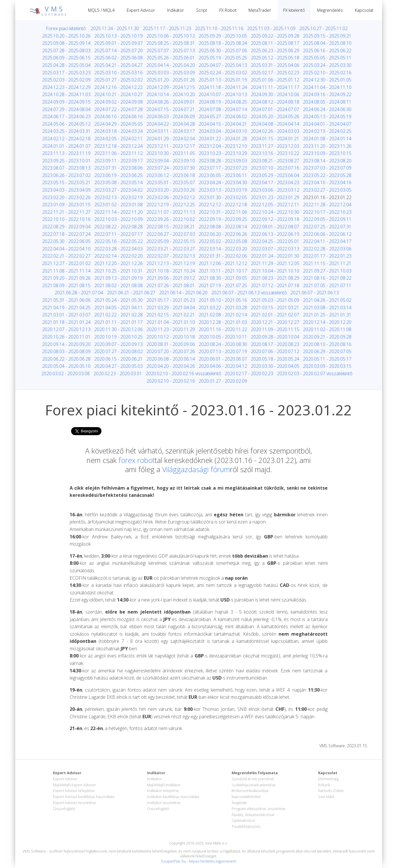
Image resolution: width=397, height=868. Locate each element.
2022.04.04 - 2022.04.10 (66, 249)
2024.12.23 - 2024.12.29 (66, 87)
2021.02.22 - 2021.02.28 (119, 315)
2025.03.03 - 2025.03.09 (171, 73)
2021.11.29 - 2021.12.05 (275, 263)
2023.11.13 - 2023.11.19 (66, 153)
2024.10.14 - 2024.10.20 (171, 94)
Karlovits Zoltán (331, 791)
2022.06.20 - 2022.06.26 (223, 234)
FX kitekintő (294, 10)
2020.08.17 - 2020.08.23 (275, 344)
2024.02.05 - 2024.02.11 (119, 139)
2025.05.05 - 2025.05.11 (327, 58)
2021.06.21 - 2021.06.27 (131, 293)
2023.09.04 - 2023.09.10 (171, 161)
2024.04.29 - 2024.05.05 (119, 124)
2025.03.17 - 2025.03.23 (66, 73)
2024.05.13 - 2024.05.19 (327, 116)
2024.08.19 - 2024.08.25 (223, 102)
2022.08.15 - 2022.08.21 (171, 227)
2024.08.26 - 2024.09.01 (171, 102)
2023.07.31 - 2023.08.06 (119, 168)
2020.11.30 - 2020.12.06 (119, 329)
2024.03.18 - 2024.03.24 (119, 131)
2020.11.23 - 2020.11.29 (171, 329)
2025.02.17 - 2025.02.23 (275, 73)
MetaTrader (260, 10)
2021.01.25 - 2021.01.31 (327, 315)
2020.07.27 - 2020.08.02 (119, 351)
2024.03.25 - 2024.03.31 (66, 131)
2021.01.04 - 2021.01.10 (171, 322)
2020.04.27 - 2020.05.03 (119, 366)
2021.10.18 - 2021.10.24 (171, 271)
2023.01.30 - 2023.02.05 (223, 197)
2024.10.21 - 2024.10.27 (119, 94)
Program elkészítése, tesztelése (259, 809)
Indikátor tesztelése (164, 803)
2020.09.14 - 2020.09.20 (66, 344)
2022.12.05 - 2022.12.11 (275, 205)
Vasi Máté (326, 797)
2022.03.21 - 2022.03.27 (171, 249)
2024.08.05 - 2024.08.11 (327, 102)
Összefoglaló (64, 809)
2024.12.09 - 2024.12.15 (171, 87)
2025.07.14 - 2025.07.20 (119, 50)
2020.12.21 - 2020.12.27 (275, 322)
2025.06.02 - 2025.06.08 (119, 58)
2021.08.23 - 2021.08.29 (275, 278)
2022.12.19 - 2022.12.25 (171, 205)
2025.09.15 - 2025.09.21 (327, 36)
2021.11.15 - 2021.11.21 (327, 263)
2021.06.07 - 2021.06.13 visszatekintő (249, 293)
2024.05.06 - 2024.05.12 (66, 124)
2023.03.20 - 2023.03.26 (171, 190)
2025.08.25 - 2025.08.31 (171, 43)
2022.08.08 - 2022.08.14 (223, 227)
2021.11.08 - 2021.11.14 (66, 271)
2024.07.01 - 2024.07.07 (275, 109)
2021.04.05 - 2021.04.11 (119, 308)
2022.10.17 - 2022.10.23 (327, 212)
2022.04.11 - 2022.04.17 (327, 241)
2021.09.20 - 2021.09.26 (66, 278)
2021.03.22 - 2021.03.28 (223, 308)
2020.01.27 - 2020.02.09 (223, 381)
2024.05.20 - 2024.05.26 (275, 116)
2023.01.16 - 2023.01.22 (327, 197)
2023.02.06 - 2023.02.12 (171, 197)
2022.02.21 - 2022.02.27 (66, 256)
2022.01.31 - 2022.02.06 (223, 256)
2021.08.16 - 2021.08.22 (327, 278)
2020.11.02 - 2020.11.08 (327, 329)
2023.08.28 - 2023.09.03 (223, 161)
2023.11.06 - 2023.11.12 (119, 153)
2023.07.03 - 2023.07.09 (327, 168)
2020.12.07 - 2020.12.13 (66, 329)
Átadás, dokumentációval (253, 815)
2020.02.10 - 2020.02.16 (171, 381)
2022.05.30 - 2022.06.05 (66, 241)
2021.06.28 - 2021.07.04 (79, 293)
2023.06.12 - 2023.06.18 (171, 175)
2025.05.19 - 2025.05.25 (223, 58)
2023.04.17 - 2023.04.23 (275, 182)
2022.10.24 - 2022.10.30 (275, 212)
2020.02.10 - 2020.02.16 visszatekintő (183, 373)
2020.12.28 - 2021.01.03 (223, 322)
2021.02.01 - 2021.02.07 (275, 315)
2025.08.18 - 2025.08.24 (223, 43)
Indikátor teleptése (163, 791)
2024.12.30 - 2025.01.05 (327, 80)
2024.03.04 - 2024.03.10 (223, 131)
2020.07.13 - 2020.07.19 (223, 351)
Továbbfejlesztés (246, 826)
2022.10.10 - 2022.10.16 (66, 219)
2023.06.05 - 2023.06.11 (223, 175)
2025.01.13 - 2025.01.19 (223, 80)
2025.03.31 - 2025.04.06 (275, 65)
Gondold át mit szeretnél (253, 779)
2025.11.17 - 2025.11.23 (167, 28)
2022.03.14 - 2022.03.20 (223, 249)
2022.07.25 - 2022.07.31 (327, 227)
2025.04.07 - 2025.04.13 (223, 65)
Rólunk (324, 785)
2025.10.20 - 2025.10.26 (66, 36)
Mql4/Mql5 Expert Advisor (75, 785)
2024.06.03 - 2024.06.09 (171, 116)
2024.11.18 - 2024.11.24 (223, 87)
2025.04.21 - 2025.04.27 (119, 65)
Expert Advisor (141, 10)
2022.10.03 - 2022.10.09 (119, 219)
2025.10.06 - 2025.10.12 (171, 36)
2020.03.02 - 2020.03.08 (65, 373)
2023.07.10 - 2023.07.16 (275, 168)
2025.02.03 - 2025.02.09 (66, 80)
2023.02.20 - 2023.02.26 (66, 197)
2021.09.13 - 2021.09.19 (119, 278)
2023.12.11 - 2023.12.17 (171, 146)
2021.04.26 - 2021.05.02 (327, 300)
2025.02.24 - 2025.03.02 (223, 73)
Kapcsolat (364, 10)
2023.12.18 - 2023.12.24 (119, 146)
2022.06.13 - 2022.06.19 (275, 234)
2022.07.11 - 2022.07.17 (119, 234)
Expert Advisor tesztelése (75, 803)
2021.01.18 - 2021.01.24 (66, 322)
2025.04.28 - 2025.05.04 (66, 65)
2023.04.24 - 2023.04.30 (223, 182)
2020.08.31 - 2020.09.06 (171, 344)
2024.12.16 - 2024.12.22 (119, 87)
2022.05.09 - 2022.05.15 (171, 241)
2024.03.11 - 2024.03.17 (171, 131)
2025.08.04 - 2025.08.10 (327, 43)
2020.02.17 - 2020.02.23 (249, 373)
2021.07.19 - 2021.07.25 (223, 285)
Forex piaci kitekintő (66, 28)
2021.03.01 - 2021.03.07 (66, 315)
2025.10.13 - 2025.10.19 (119, 36)
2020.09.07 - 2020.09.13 (119, 344)
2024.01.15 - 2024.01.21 (275, 139)
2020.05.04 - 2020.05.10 (66, 366)
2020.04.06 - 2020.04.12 (223, 366)
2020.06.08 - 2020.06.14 (171, 359)
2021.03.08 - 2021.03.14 (327, 308)
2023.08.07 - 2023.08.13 (66, 168)
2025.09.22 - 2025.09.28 (275, 36)
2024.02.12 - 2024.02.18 (66, 139)
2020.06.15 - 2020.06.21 (119, 359)
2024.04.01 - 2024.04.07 (327, 124)
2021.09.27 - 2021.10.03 (327, 271)
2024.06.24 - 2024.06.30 (327, 109)
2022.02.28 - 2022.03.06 (327, 249)
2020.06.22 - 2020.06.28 (66, 359)
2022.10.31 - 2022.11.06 (223, 212)
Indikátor (176, 10)
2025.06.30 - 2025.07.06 (223, 50)
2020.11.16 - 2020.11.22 (223, 329)
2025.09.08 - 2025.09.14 (66, 43)
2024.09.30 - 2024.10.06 (275, 94)
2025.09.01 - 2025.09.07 (119, 43)
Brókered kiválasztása (250, 791)
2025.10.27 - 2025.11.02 (323, 28)
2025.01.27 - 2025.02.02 (119, 80)
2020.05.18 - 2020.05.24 (275, 359)
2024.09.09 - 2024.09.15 (66, 102)
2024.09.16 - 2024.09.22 (327, 94)
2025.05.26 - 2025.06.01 (171, 58)
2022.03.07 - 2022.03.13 (275, 249)
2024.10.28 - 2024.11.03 (66, 94)
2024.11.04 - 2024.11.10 (327, 87)
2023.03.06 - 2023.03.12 (275, 190)
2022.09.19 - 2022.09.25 (223, 219)
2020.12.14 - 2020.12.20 (327, 322)
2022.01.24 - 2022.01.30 (275, 256)
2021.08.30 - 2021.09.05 (223, 278)
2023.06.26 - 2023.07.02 (66, 175)
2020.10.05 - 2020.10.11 (223, 337)
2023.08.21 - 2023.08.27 (275, 161)
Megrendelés (330, 10)
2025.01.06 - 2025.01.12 (275, 80)
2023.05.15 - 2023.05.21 (66, 182)
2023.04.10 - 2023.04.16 (327, 182)
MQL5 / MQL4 (101, 10)
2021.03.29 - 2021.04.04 (171, 308)
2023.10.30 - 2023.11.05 (171, 153)
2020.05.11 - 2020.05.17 (327, 359)
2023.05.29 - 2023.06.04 (275, 175)
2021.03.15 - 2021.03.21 (275, 308)
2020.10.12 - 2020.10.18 (171, 337)
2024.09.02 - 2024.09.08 (119, 102)
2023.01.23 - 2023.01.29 (275, 197)
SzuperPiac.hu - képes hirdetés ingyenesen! (199, 861)
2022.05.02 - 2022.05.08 (223, 241)
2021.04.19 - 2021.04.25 (66, 308)
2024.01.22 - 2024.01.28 (223, 139)
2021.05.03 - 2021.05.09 (275, 300)
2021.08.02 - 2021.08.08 (119, 285)
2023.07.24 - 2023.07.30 (171, 168)
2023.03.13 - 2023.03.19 (223, 190)
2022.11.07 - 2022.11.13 (171, 212)
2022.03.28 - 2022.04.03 (119, 249)
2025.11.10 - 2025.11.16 (219, 28)
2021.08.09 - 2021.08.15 (66, 285)
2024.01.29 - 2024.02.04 (171, 139)
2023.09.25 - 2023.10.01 (66, 161)
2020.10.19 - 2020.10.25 (119, 337)
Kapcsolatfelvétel (246, 797)
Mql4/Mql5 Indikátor (164, 785)
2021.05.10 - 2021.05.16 (223, 300)
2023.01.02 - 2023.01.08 (119, 205)
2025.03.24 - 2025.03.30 (327, 65)
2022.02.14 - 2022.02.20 (119, 256)
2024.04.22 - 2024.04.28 (171, 124)
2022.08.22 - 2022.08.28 (119, 227)
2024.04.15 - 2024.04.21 (223, 124)
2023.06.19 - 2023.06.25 (119, 175)
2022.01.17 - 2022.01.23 (327, 256)
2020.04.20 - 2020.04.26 (171, 366)
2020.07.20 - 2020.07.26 (171, 351)
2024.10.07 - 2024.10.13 (223, 94)
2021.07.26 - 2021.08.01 (171, 285)
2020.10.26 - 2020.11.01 (66, 337)
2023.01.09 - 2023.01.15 (66, 205)
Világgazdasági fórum (196, 469)
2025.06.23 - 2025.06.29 (275, 50)
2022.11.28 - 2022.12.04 (327, 205)
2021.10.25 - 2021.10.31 (119, 271)
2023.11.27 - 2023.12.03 (275, 146)
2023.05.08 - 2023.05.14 (119, 182)
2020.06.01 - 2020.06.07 (223, 359)
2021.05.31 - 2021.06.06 (66, 300)
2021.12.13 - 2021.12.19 (171, 263)
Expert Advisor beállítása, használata (84, 797)
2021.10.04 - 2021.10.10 (275, 271)
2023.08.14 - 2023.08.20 (327, 161)
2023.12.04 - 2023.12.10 (223, 146)
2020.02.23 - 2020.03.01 (118, 373)
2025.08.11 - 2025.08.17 (275, 43)
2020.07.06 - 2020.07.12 (275, 351)
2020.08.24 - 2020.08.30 (223, 344)
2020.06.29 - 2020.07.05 (327, 351)
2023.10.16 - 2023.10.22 (275, 153)
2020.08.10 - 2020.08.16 (327, 344)
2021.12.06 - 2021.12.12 (223, 263)
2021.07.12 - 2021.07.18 (275, 285)
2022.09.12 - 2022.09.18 (275, 219)
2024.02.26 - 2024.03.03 (275, 131)
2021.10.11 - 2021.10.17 (223, 271)
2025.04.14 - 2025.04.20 (171, 65)
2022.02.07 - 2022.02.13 (171, 256)
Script (202, 10)
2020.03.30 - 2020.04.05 (275, 366)
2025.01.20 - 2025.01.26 (171, 80)
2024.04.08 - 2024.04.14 (275, 124)
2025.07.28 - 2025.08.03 (66, 50)
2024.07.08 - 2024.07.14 (223, 109)
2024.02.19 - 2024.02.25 (327, 131)
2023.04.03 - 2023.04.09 (66, 190)
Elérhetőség (328, 779)
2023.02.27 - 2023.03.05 (327, 190)
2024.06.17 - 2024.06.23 (66, 116)
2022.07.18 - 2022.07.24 (66, 234)
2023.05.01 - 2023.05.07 (171, 182)
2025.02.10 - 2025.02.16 (327, 73)
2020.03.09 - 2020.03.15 (327, 366)
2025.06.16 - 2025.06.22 (327, 50)
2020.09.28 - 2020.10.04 (275, 337)
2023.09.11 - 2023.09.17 (119, 161)
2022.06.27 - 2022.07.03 (171, 234)
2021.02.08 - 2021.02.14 (223, 315)
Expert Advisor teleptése (74, 791)
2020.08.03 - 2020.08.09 (66, 351)
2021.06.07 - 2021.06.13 (315, 293)
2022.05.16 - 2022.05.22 (119, 241)
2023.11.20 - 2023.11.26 (327, 146)
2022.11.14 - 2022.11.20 (119, 212)
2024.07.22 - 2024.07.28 (119, 109)
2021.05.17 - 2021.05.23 (171, 300)
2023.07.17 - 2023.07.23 (223, 168)
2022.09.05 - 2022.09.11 (327, 219)
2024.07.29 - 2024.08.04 (66, 109)
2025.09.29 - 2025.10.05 (223, 36)
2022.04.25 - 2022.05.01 (275, 241)
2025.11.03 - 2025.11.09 (271, 28)
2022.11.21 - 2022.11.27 (66, 212)
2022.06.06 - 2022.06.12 (327, 234)
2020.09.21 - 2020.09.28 (327, 337)
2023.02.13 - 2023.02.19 (119, 197)
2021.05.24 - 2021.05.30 (119, 300)
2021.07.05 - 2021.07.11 (327, 285)
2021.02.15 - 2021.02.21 (171, 315)
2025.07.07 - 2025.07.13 (171, 50)
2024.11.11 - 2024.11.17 (275, 87)
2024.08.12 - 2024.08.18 (275, 102)
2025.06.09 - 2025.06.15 (66, 58)
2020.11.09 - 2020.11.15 (275, 329)
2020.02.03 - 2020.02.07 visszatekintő (315, 373)
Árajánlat (239, 803)
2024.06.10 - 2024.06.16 (119, 116)
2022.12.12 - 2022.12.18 (223, 205)
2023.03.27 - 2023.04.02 (119, 190)
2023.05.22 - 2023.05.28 (327, 175)
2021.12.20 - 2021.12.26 (119, 263)
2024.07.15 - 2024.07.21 (171, 109)
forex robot (137, 460)
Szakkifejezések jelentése (254, 785)
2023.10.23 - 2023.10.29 (223, 153)
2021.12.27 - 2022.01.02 (66, 263)
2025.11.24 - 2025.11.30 (115, 28)
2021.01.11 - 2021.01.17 (119, 322)
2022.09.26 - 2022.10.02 (171, 219)
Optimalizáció (243, 820)
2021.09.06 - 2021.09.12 (171, 278)
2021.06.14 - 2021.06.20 (183, 293)
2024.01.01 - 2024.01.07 (66, 146)
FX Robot (228, 10)
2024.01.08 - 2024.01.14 (327, 139)
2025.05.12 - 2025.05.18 (275, 58)
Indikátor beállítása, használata (173, 797)
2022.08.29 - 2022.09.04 (66, 227)
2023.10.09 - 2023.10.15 (327, 153)
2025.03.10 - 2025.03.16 (119, 73)
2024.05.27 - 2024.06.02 (223, 116)
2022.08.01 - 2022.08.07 (275, 227)
